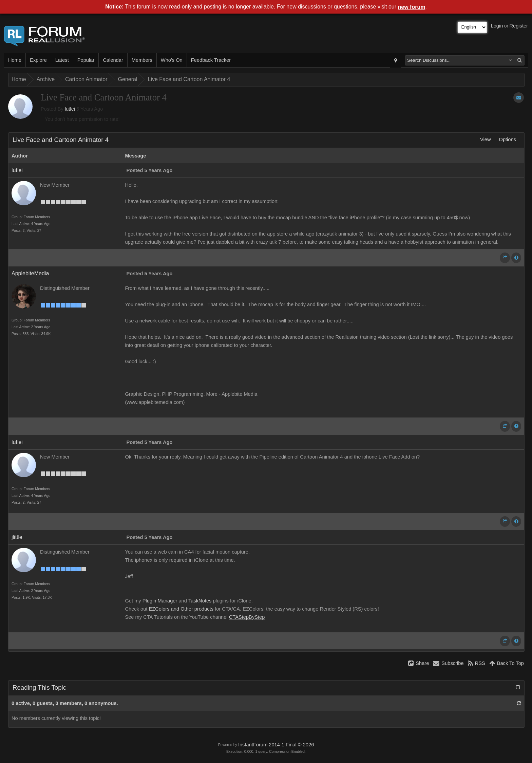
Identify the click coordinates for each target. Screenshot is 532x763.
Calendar (113, 60)
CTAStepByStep (247, 617)
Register (519, 26)
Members (142, 60)
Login (497, 26)
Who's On (172, 60)
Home (15, 60)
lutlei (70, 109)
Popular (86, 60)
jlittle (17, 537)
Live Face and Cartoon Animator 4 (189, 79)
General (128, 79)
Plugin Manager (160, 601)
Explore (38, 60)
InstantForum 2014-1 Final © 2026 (276, 745)
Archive (46, 79)
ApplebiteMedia (30, 273)
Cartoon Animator (86, 79)
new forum (412, 7)
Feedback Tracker (211, 60)
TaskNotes (200, 601)
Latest (62, 60)
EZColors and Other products (181, 609)
